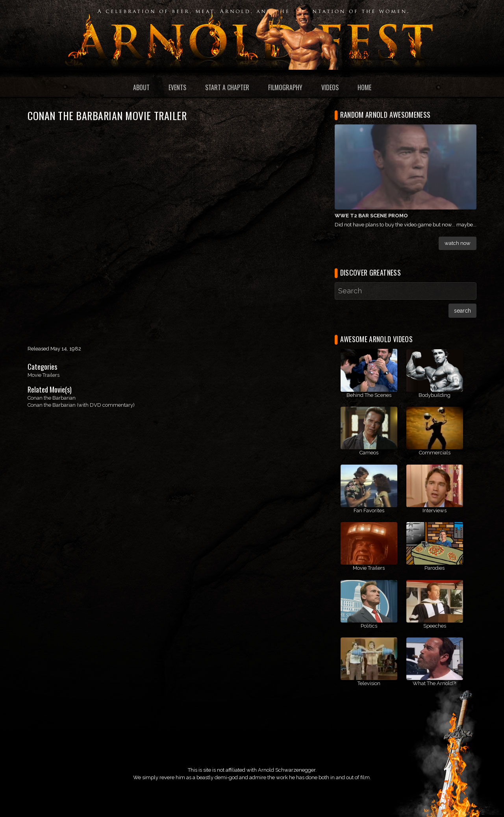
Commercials (435, 453)
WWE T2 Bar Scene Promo (371, 216)
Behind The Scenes (369, 395)
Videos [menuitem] (330, 87)
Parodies (435, 568)
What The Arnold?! (435, 683)
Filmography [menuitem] (285, 87)
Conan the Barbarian (52, 398)
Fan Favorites (369, 510)
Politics (369, 626)
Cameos (369, 453)
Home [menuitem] (364, 87)
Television (369, 683)
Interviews (435, 510)
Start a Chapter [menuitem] (227, 87)
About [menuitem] (141, 87)
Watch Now (458, 243)
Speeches (435, 626)
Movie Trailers (44, 375)
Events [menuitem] (177, 87)
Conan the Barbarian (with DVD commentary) (81, 405)
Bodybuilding (435, 395)
